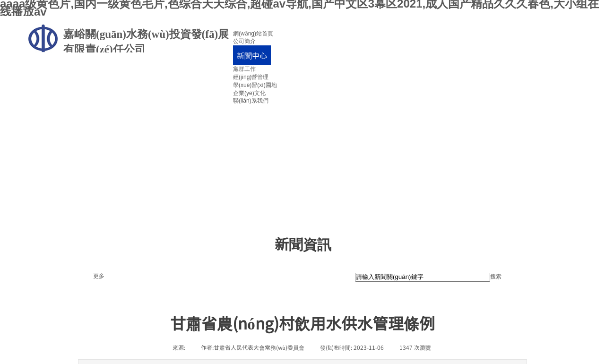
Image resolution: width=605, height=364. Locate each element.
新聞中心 (252, 55)
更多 (99, 276)
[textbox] (423, 277)
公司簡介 (244, 41)
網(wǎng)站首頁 (253, 34)
